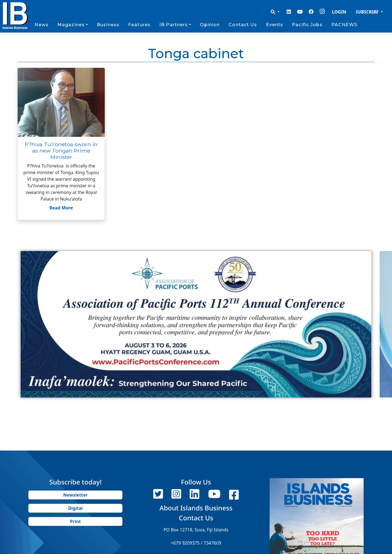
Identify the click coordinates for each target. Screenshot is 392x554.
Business (108, 25)
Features (139, 25)
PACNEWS (344, 25)
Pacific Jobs (307, 25)
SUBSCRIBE (368, 12)
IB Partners (174, 25)
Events (275, 25)
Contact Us (243, 25)
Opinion (210, 25)
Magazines (71, 25)
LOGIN (339, 12)
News (41, 25)
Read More (61, 208)
